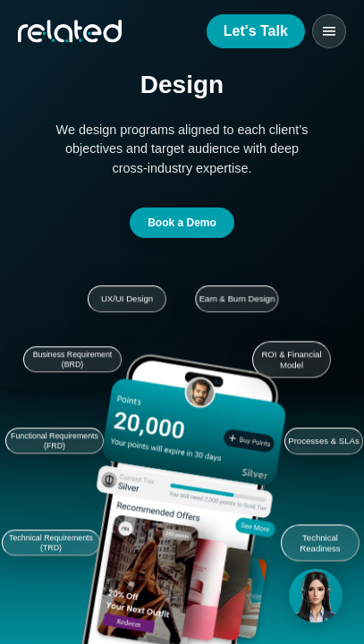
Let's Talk (256, 31)
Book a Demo (182, 223)
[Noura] (316, 596)
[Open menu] (329, 31)
